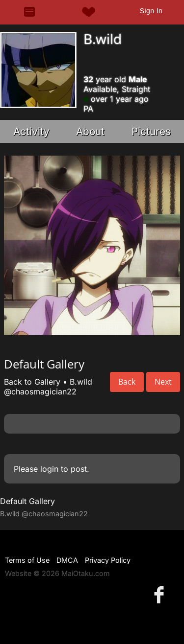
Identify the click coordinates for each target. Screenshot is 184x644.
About (90, 131)
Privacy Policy (108, 560)
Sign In (151, 11)
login (49, 469)
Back (127, 382)
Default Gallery (27, 501)
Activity (31, 131)
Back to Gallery (32, 382)
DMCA (67, 560)
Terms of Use (27, 560)
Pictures (151, 131)
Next (163, 382)
